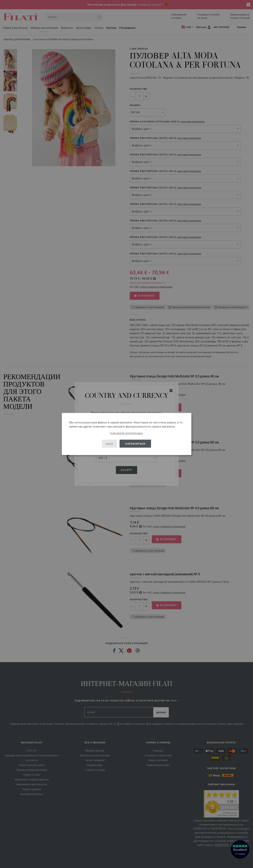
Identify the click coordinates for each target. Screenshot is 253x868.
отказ (109, 444)
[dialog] (127, 434)
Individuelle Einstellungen (126, 433)
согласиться (135, 444)
